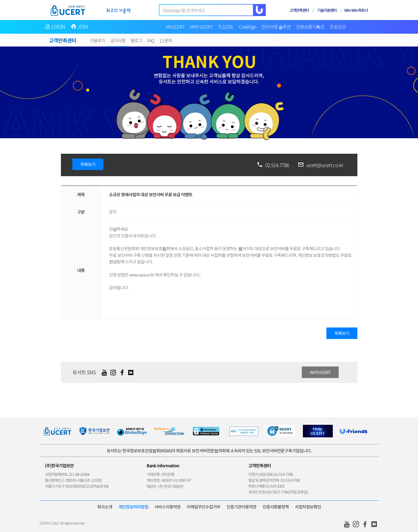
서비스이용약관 (167, 507)
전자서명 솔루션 (276, 27)
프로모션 (338, 27)
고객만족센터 (299, 10)
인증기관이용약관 (241, 507)
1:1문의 (166, 40)
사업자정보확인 (308, 507)
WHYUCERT (320, 372)
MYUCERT (175, 27)
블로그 (136, 40)
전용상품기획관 (310, 27)
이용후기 (97, 40)
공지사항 (118, 40)
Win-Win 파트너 (356, 10)
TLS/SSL (226, 27)
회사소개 (105, 507)
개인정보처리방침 (133, 507)
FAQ (151, 40)
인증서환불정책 (276, 507)
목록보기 (88, 164)
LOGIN (58, 26)
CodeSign (247, 27)
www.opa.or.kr (142, 275)
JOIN (83, 26)
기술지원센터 (327, 10)
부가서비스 (340, 40)
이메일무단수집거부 (204, 507)
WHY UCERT (201, 27)
